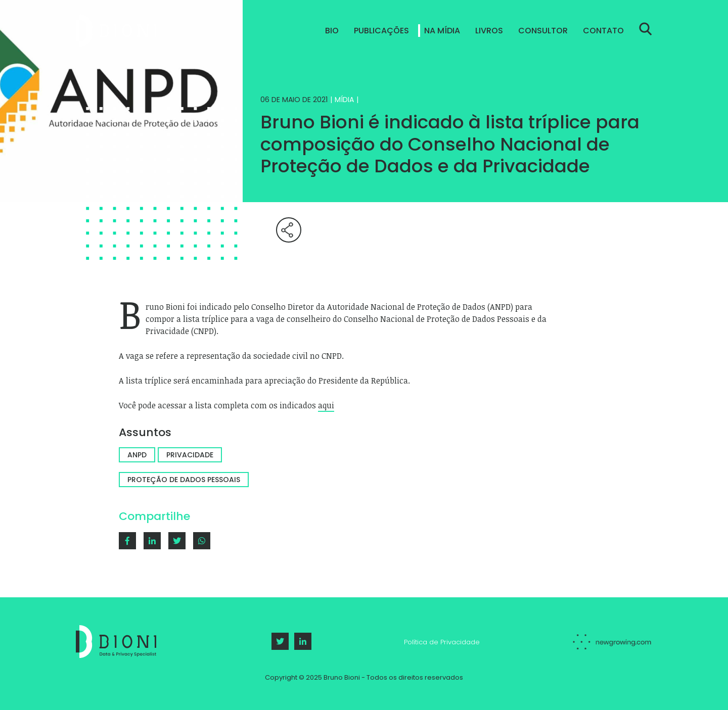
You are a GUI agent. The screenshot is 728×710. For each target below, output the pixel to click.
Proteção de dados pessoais (184, 480)
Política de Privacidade (442, 642)
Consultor (543, 31)
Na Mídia (442, 31)
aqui (326, 405)
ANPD (137, 455)
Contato (603, 31)
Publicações (381, 31)
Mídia (344, 100)
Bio (332, 31)
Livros (489, 31)
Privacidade (190, 455)
